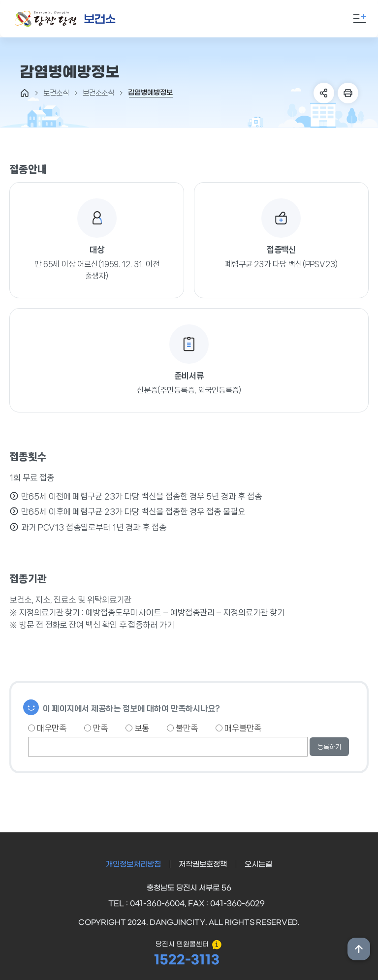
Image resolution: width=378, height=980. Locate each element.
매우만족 (47, 728)
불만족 (182, 728)
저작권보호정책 (203, 864)
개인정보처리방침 (133, 864)
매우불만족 (238, 728)
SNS (324, 93)
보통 (137, 728)
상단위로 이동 (359, 949)
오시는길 (258, 864)
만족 (96, 728)
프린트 (348, 93)
